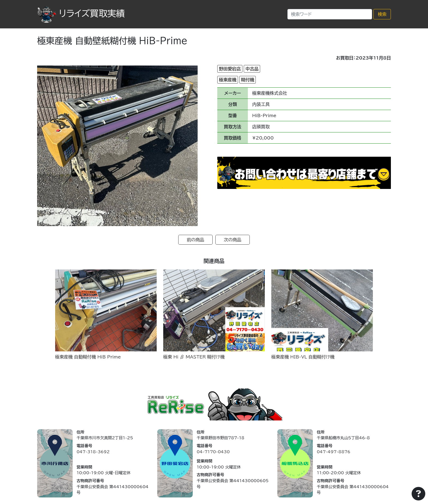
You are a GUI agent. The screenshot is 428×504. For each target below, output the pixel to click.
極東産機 (228, 80)
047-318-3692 (93, 452)
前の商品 (195, 240)
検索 (382, 14)
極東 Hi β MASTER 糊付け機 (194, 357)
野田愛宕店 (230, 69)
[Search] (330, 14)
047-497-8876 (333, 452)
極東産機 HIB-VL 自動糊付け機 (303, 357)
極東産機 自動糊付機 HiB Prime (88, 357)
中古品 (252, 69)
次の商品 (233, 240)
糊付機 (248, 80)
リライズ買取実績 (81, 13)
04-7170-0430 (213, 452)
